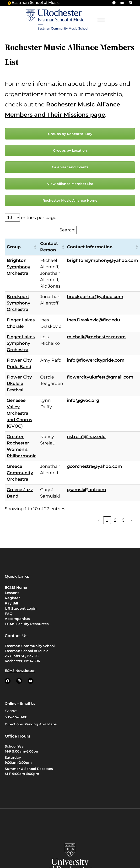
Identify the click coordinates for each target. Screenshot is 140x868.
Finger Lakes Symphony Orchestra (21, 343)
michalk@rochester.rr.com (96, 337)
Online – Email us (20, 703)
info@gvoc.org (83, 400)
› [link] (131, 520)
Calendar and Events (70, 167)
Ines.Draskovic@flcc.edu (93, 320)
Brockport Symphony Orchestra (18, 303)
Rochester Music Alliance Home (70, 200)
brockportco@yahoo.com (95, 297)
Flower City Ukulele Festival (19, 384)
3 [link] (123, 520)
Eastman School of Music (36, 3)
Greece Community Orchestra (20, 473)
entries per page (39, 218)
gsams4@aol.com (86, 490)
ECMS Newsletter (20, 671)
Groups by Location (70, 150)
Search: (67, 230)
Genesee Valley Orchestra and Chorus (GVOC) (19, 413)
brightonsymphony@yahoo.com (102, 260)
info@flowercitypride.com (96, 360)
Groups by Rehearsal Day (70, 134)
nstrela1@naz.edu (86, 437)
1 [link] (107, 520)
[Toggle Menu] (101, 20)
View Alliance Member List (70, 184)
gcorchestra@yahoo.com (94, 466)
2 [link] (115, 520)
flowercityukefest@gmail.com (100, 377)
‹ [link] (99, 520)
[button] (35, 247)
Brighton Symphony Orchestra (18, 267)
